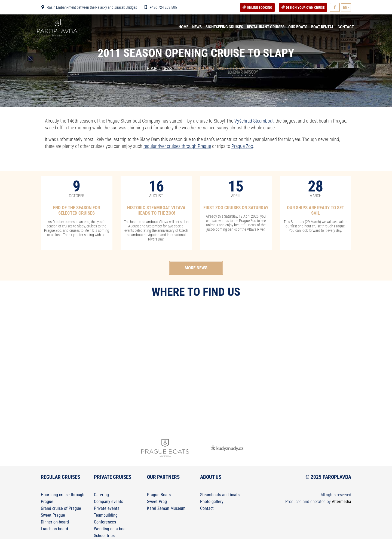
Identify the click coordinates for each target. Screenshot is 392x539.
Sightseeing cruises (224, 27)
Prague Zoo (242, 146)
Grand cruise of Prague (61, 508)
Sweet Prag (157, 502)
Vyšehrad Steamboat (254, 121)
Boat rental (322, 27)
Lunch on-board (54, 529)
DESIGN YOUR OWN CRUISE (303, 7)
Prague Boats (159, 495)
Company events (108, 502)
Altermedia (342, 502)
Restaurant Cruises (266, 27)
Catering (101, 495)
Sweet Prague (53, 515)
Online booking (257, 7)
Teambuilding (106, 515)
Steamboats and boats (220, 495)
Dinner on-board (55, 522)
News (197, 27)
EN (345, 7)
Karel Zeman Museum (166, 508)
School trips (104, 536)
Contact (346, 27)
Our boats (298, 27)
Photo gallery (212, 502)
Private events (107, 508)
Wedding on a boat (110, 529)
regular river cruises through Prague (177, 146)
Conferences (105, 522)
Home (183, 27)
